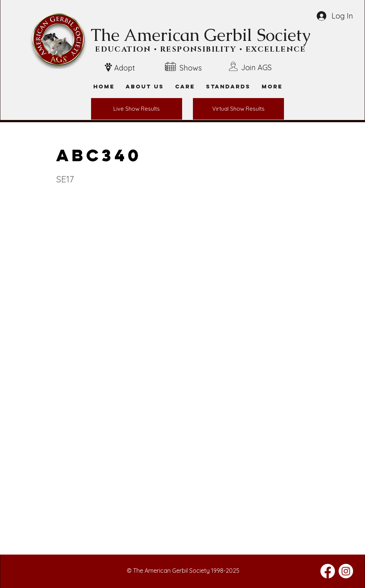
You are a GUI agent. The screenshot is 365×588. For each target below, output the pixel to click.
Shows (191, 68)
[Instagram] (346, 571)
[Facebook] (328, 571)
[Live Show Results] (137, 109)
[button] (272, 86)
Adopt (125, 68)
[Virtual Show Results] (238, 109)
